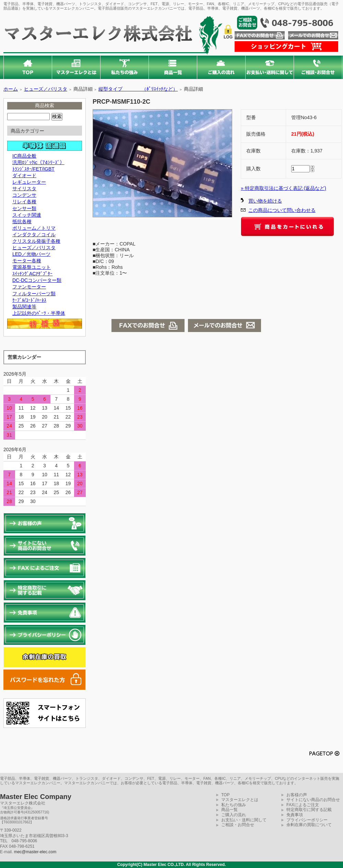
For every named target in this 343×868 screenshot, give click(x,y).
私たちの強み (234, 805)
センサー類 (24, 208)
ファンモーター (29, 287)
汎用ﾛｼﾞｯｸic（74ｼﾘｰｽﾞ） (38, 162)
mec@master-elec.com (35, 852)
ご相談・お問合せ (238, 825)
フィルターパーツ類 (34, 294)
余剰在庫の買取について (309, 825)
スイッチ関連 (27, 215)
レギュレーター (29, 182)
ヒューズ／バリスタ (46, 89)
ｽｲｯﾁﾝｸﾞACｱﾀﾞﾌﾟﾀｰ (32, 274)
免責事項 (295, 815)
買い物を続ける (265, 201)
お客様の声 (297, 795)
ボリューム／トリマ (34, 228)
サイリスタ (24, 189)
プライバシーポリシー (307, 820)
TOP (225, 795)
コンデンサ (24, 195)
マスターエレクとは (240, 800)
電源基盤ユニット (32, 267)
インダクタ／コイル (34, 235)
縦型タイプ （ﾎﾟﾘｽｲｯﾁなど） (138, 89)
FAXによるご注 (301, 805)
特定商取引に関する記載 (309, 810)
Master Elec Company (36, 797)
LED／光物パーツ (31, 254)
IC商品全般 (24, 156)
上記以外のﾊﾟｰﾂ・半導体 (39, 313)
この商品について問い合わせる (282, 210)
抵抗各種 (22, 221)
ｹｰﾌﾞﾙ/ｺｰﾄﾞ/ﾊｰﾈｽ (29, 300)
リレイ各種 (24, 202)
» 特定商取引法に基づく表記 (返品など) (283, 188)
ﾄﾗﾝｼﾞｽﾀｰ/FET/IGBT (33, 169)
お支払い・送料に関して (244, 820)
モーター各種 (27, 261)
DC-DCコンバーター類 (37, 280)
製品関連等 (24, 307)
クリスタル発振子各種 (36, 241)
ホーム (11, 89)
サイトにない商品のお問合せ (313, 800)
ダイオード (24, 175)
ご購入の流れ (234, 815)
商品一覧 (229, 810)
